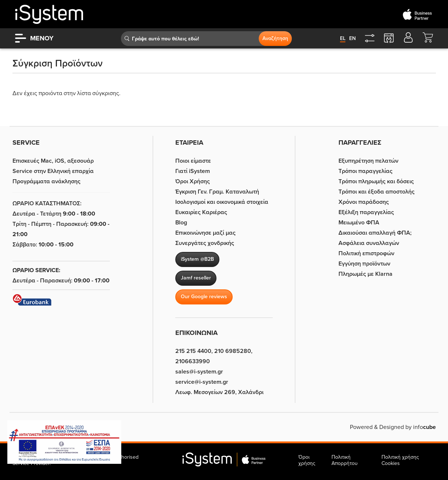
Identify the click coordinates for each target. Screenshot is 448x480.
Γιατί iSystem (193, 171)
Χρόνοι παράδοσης (364, 202)
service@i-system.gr (202, 382)
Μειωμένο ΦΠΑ (359, 223)
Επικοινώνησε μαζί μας (205, 233)
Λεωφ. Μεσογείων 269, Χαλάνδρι (219, 392)
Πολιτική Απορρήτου (345, 460)
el (343, 38)
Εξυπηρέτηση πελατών (368, 161)
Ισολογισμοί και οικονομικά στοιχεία (222, 202)
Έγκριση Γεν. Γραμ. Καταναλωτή (217, 192)
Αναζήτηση (275, 38)
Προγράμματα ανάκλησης (46, 181)
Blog (181, 223)
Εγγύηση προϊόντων (364, 264)
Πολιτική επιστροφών (366, 253)
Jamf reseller (196, 278)
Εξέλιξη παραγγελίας (366, 212)
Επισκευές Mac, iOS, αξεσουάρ (53, 161)
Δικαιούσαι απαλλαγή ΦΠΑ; (375, 233)
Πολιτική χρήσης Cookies (400, 460)
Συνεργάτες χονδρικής (205, 243)
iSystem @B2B (197, 259)
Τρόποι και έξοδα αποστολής (377, 192)
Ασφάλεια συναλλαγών (369, 243)
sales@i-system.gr (199, 372)
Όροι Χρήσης (193, 181)
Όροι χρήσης (307, 460)
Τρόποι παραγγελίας (365, 171)
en (352, 38)
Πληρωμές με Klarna (365, 274)
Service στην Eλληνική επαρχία (53, 171)
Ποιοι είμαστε (193, 161)
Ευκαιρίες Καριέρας (201, 212)
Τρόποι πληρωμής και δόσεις (376, 181)
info (424, 427)
